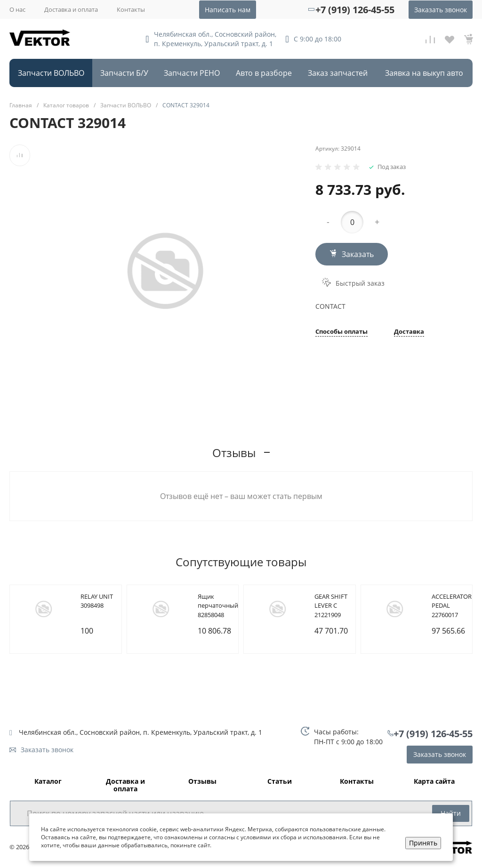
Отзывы (202, 782)
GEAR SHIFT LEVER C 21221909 (331, 606)
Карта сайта (434, 782)
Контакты (131, 9)
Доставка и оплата (71, 9)
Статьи (280, 782)
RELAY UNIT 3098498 (97, 601)
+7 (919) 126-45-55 (355, 10)
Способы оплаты (341, 332)
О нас (17, 9)
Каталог (48, 782)
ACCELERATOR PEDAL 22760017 (452, 606)
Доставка (409, 332)
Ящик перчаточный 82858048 (218, 606)
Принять (423, 843)
